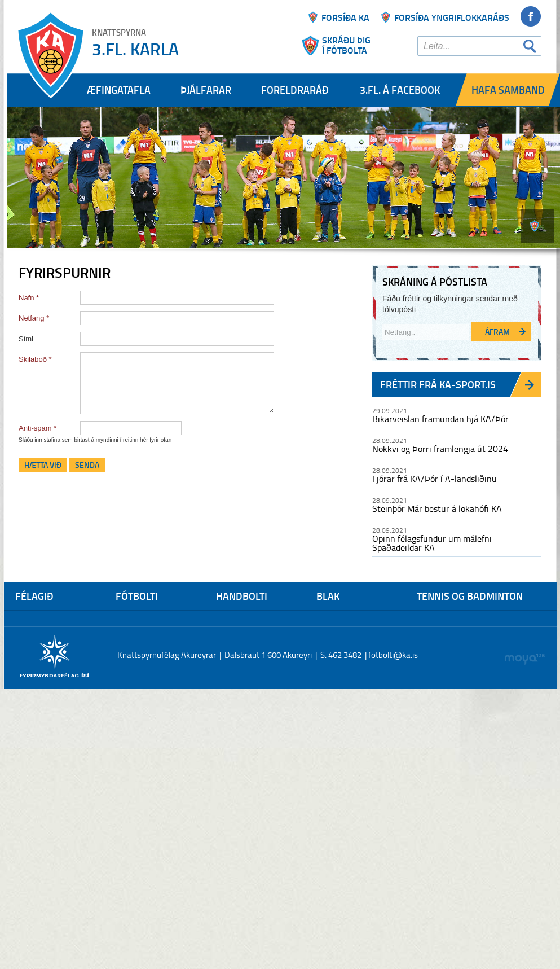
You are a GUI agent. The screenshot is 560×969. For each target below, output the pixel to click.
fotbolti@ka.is (393, 655)
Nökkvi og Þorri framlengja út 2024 (440, 449)
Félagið (34, 596)
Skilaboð (33, 359)
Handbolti (242, 596)
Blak (328, 596)
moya (524, 659)
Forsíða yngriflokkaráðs (452, 17)
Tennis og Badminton (470, 596)
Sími (26, 339)
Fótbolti (137, 596)
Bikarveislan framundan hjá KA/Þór (440, 419)
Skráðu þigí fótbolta (346, 45)
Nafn (26, 298)
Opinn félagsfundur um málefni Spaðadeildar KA (432, 543)
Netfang (32, 318)
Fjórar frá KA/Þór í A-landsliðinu (435, 479)
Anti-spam (35, 428)
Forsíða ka (345, 17)
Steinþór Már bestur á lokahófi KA (437, 508)
